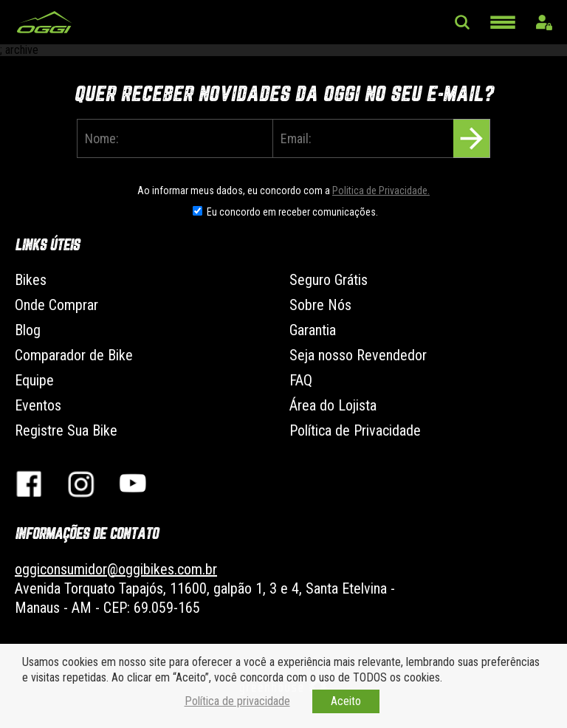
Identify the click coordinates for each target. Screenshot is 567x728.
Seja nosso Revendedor (358, 355)
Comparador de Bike (74, 355)
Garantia (313, 330)
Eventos (38, 405)
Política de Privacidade (355, 430)
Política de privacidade (237, 701)
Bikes (31, 280)
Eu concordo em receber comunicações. (292, 212)
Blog (28, 330)
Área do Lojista (333, 405)
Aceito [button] (346, 701)
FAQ (301, 380)
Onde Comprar (56, 305)
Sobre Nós (320, 305)
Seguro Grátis (329, 280)
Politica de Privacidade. (381, 190)
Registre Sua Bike (66, 430)
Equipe (34, 380)
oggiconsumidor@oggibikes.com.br (116, 569)
